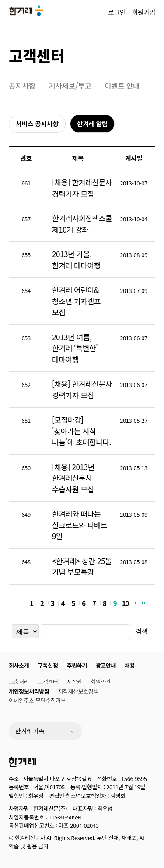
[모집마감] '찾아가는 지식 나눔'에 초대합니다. (82, 431)
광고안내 (106, 665)
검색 (141, 631)
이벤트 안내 (122, 85)
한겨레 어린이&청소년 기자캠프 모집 (76, 301)
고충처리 (19, 682)
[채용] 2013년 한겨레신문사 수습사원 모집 (73, 478)
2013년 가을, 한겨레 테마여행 (76, 260)
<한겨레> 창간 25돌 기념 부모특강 (82, 566)
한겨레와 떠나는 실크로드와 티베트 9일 (80, 525)
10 (125, 603)
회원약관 (101, 682)
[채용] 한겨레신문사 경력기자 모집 (82, 188)
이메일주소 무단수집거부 (37, 700)
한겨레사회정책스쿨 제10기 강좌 (82, 224)
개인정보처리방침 (29, 691)
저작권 (75, 682)
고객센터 (37, 55)
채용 (130, 665)
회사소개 (19, 665)
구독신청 (48, 665)
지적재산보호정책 (78, 691)
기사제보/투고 (70, 85)
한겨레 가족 (30, 731)
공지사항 (22, 85)
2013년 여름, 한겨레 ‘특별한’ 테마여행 (75, 348)
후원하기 (77, 665)
